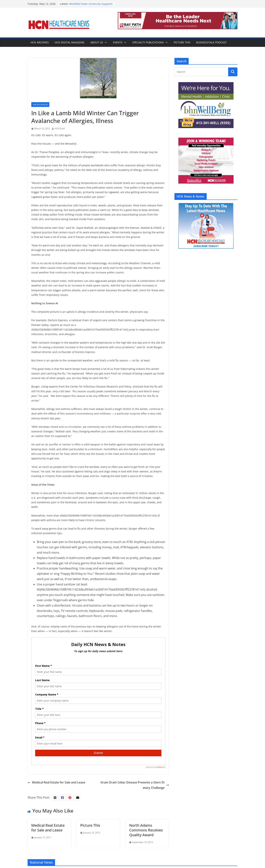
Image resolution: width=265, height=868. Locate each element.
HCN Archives (40, 42)
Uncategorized (40, 105)
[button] (105, 42)
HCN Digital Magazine (70, 42)
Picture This (182, 42)
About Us (97, 42)
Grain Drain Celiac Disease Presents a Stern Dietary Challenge (135, 785)
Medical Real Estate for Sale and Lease (56, 782)
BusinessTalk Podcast (211, 42)
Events (118, 42)
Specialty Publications (148, 42)
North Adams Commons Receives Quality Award (146, 830)
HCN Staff (60, 129)
